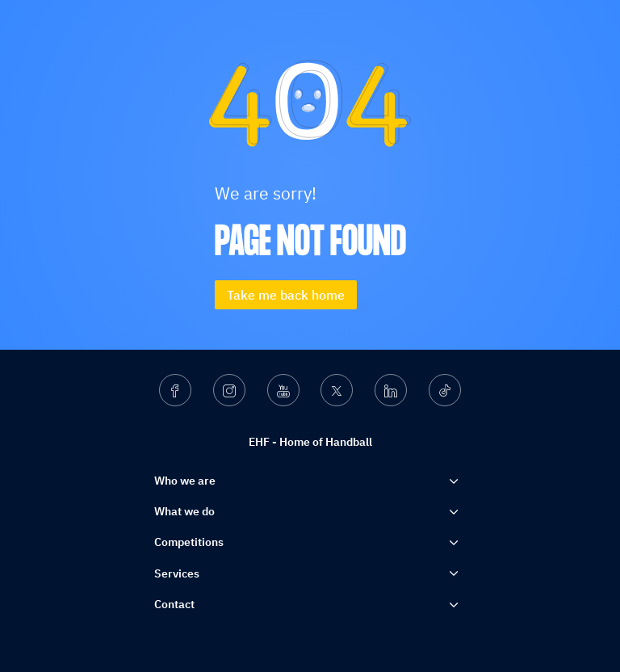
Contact (174, 604)
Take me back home (286, 295)
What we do (184, 511)
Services (177, 573)
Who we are (185, 481)
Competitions (189, 542)
